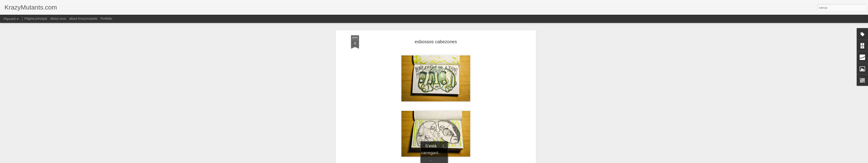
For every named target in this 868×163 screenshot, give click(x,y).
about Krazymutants (84, 19)
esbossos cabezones (436, 42)
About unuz (58, 19)
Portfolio (106, 19)
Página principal (36, 19)
